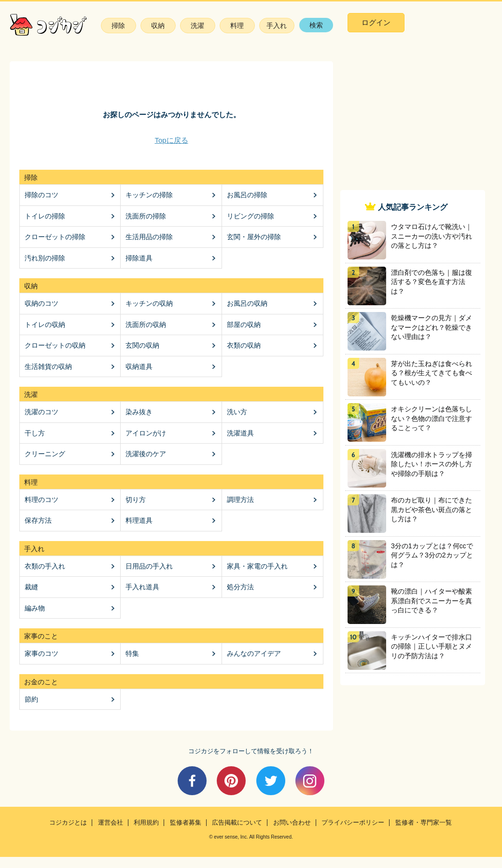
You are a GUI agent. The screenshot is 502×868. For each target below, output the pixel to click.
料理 (237, 26)
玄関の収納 (142, 345)
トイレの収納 (45, 325)
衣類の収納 (244, 345)
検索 (316, 25)
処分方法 (240, 587)
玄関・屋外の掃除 (254, 237)
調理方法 (240, 500)
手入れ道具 (142, 587)
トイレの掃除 (45, 216)
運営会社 (111, 823)
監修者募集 (186, 823)
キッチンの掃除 (149, 195)
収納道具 (139, 366)
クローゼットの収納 (55, 345)
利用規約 (146, 823)
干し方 (35, 433)
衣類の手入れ (45, 566)
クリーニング (45, 454)
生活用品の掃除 (149, 237)
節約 (31, 699)
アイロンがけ (146, 433)
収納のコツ (42, 303)
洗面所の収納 (146, 325)
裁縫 (31, 587)
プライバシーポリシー (353, 823)
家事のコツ (42, 653)
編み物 (35, 608)
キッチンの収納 (149, 303)
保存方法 (38, 520)
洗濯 (197, 26)
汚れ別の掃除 (45, 258)
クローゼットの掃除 (55, 237)
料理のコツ (42, 500)
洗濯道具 (240, 433)
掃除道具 (139, 258)
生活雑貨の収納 (48, 366)
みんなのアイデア (254, 653)
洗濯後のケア (146, 454)
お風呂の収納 (247, 303)
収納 (158, 26)
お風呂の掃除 (247, 195)
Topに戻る (171, 140)
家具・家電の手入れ (257, 566)
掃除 (118, 26)
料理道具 (139, 520)
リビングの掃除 (251, 216)
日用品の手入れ (149, 566)
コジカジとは (68, 823)
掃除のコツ (42, 195)
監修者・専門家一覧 (424, 823)
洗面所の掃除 (146, 216)
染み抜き (139, 412)
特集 (132, 653)
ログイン (376, 22)
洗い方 (237, 412)
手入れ (277, 26)
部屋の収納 (244, 325)
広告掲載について (237, 823)
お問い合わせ (292, 823)
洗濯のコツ (42, 412)
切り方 (136, 500)
